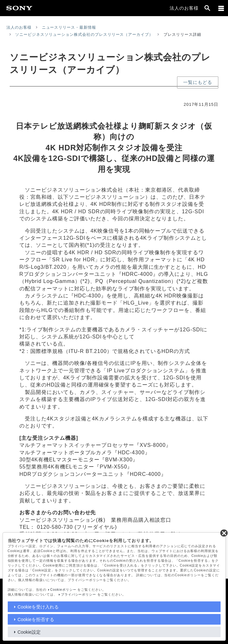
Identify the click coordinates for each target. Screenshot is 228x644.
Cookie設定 (29, 632)
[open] (207, 8)
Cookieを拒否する (36, 619)
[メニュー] (221, 8)
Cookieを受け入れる (38, 607)
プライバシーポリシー (79, 594)
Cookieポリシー (63, 590)
